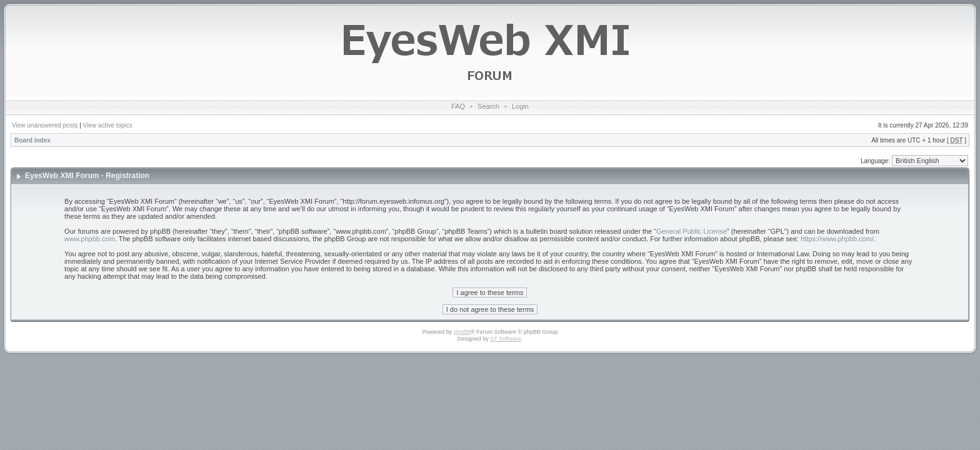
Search (488, 106)
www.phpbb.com (90, 239)
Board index (32, 140)
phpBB (462, 332)
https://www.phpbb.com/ (837, 239)
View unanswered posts (45, 125)
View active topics (108, 125)
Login (520, 106)
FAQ (458, 106)
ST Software (505, 339)
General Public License (692, 231)
